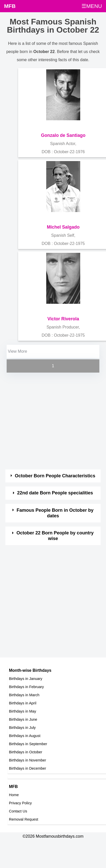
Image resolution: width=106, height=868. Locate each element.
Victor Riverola (63, 319)
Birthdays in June (23, 719)
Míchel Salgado (63, 227)
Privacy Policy (20, 803)
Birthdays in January (26, 679)
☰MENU (92, 6)
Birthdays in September (28, 744)
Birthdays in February (26, 687)
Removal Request (23, 819)
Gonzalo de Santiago (63, 135)
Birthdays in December (28, 768)
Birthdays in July (22, 728)
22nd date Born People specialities (55, 493)
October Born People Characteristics (55, 476)
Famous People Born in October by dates (55, 513)
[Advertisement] (48, 422)
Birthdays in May (22, 711)
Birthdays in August (25, 736)
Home (14, 795)
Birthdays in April (23, 703)
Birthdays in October (26, 752)
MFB (10, 6)
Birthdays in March (24, 695)
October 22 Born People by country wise (55, 536)
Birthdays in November (28, 760)
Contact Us (18, 811)
